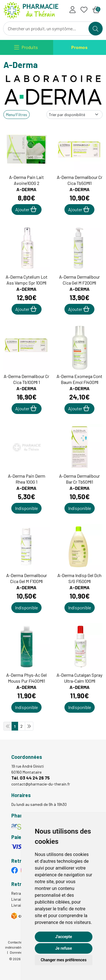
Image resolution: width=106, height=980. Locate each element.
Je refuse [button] (63, 948)
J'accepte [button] (64, 937)
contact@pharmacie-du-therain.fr (41, 784)
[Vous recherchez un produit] (46, 29)
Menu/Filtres (17, 115)
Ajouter (26, 209)
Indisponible (26, 508)
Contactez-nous (20, 942)
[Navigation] (26, 47)
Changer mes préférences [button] (64, 960)
